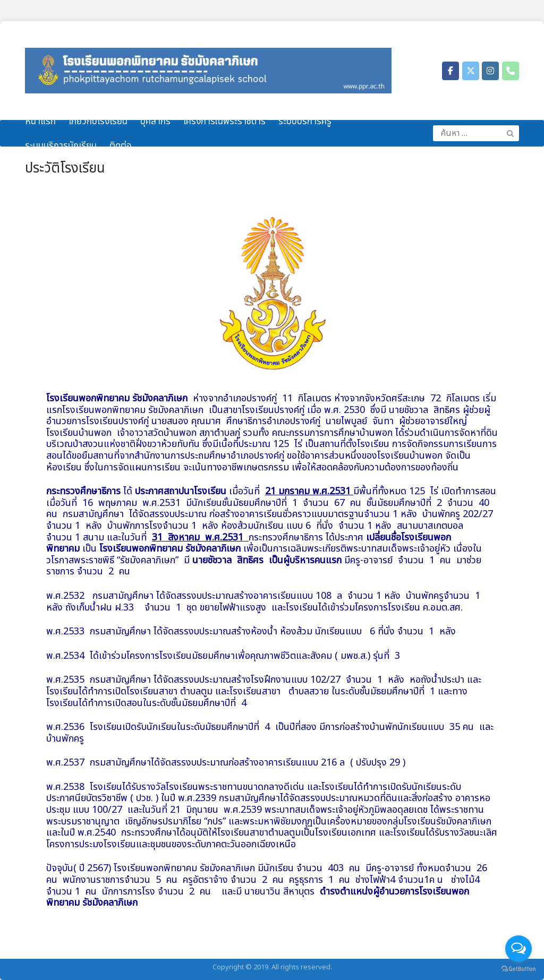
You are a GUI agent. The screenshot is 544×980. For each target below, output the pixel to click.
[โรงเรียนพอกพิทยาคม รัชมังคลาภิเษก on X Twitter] (471, 71)
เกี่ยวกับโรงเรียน (98, 122)
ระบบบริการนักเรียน (61, 146)
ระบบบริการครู (305, 122)
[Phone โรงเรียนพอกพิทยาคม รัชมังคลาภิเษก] (511, 71)
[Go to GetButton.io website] (518, 969)
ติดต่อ (121, 146)
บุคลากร (155, 122)
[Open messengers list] (518, 949)
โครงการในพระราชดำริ (224, 122)
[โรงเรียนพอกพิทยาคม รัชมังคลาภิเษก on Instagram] (490, 71)
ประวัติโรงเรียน (65, 168)
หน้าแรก (40, 122)
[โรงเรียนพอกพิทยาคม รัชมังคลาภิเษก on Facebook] (450, 71)
